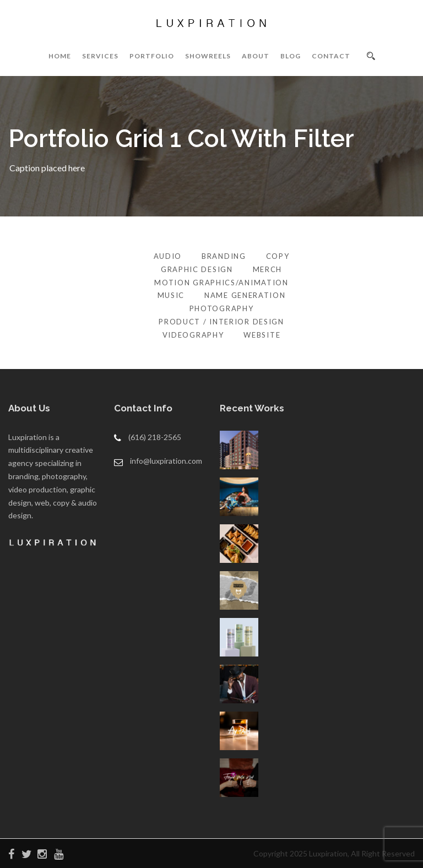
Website (262, 335)
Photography (222, 308)
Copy (278, 256)
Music (171, 295)
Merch (268, 269)
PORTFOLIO (152, 56)
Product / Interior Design (221, 322)
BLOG (291, 56)
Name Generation (245, 295)
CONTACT (331, 56)
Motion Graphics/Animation (221, 283)
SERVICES (100, 56)
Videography (193, 335)
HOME (60, 56)
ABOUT (256, 56)
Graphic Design (197, 269)
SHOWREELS (208, 56)
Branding (224, 256)
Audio (168, 256)
